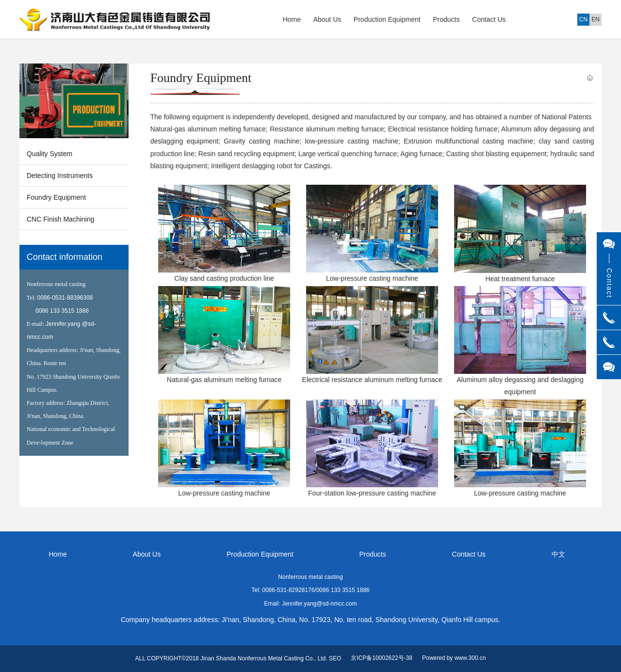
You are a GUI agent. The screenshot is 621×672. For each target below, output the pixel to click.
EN (596, 19)
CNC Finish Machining (60, 219)
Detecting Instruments (60, 176)
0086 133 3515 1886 (62, 311)
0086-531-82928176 (288, 590)
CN (583, 19)
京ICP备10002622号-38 (382, 658)
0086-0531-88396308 (65, 298)
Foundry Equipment (56, 197)
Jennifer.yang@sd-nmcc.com (319, 604)
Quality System (49, 154)
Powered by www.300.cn (454, 658)
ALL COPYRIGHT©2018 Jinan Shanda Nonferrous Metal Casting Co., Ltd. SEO (238, 658)
